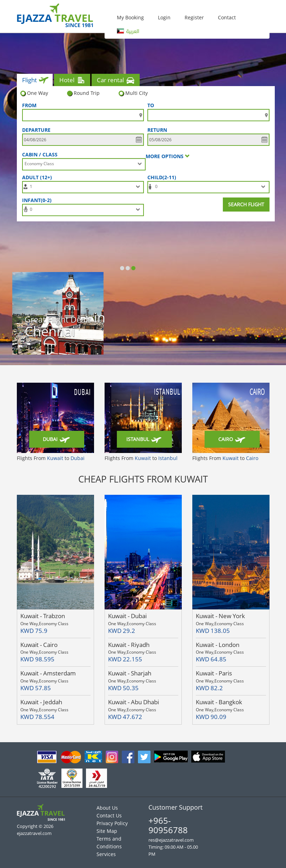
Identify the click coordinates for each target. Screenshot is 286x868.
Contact (227, 17)
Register (194, 17)
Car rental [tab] (116, 81)
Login (164, 17)
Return (157, 130)
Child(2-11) (163, 177)
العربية (128, 31)
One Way (34, 93)
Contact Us (109, 815)
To (151, 105)
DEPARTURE (36, 130)
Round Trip (83, 93)
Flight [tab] (35, 81)
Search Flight (246, 204)
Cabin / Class (40, 154)
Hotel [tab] (73, 81)
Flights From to (51, 458)
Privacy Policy (112, 823)
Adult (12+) (38, 177)
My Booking (130, 17)
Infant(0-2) (38, 200)
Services (106, 854)
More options (168, 156)
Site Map (107, 831)
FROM (29, 105)
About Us (107, 808)
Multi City (133, 93)
